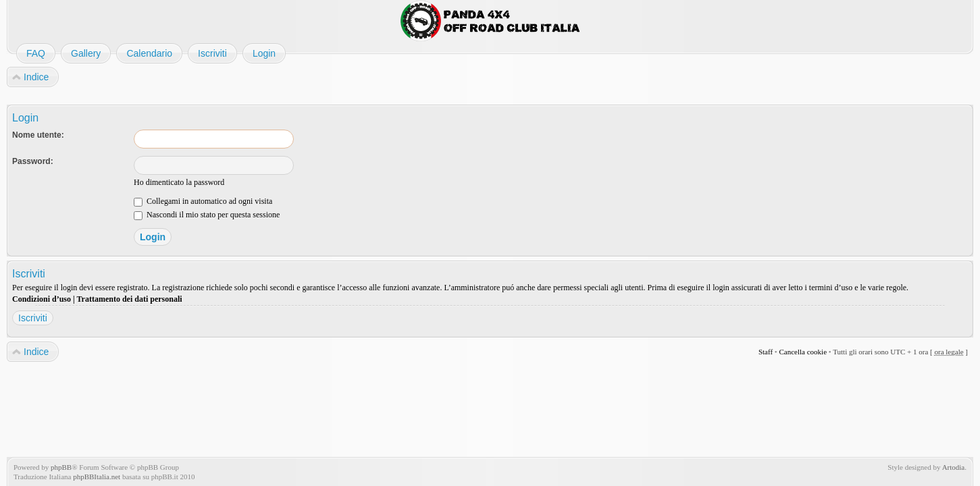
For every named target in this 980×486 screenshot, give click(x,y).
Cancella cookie (803, 352)
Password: (33, 161)
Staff (766, 352)
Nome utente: (38, 135)
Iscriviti (33, 318)
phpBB (61, 467)
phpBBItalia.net (97, 477)
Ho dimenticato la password (179, 182)
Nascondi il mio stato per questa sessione (207, 215)
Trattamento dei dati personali (129, 299)
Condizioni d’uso (42, 299)
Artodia (954, 467)
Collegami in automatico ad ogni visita (203, 201)
